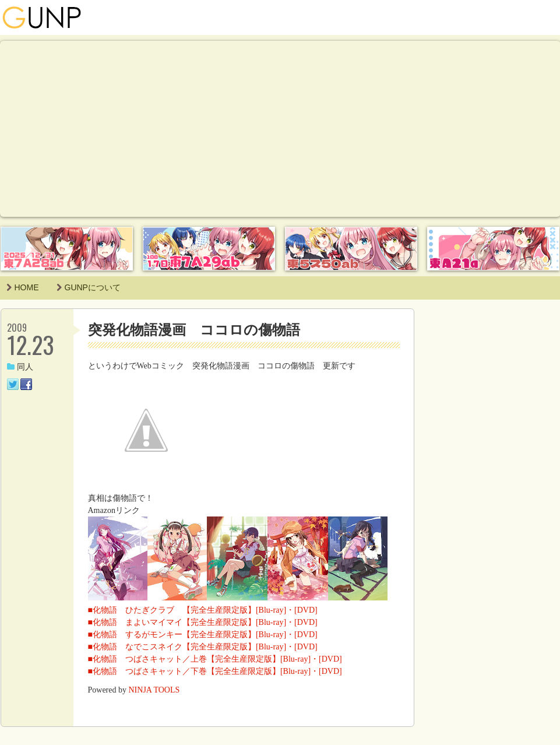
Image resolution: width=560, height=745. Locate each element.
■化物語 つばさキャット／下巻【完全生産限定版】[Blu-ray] (200, 671)
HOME (23, 287)
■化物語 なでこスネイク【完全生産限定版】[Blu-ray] (187, 647)
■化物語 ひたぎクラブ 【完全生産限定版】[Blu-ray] (187, 610)
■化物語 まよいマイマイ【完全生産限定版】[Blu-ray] (187, 622)
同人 (20, 367)
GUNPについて (89, 287)
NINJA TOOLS (154, 690)
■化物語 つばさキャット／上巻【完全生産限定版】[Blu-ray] (200, 659)
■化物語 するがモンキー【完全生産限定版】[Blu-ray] (187, 635)
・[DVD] (302, 610)
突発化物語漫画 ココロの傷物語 (194, 330)
